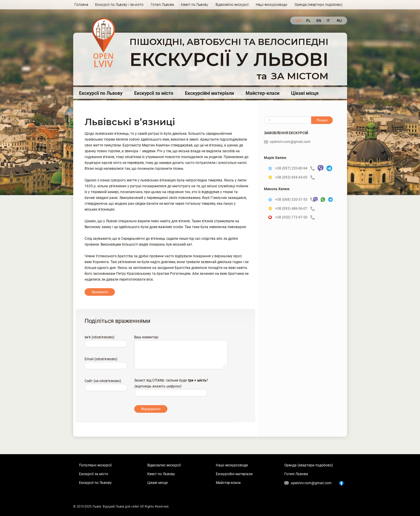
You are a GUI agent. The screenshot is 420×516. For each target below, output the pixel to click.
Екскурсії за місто (154, 93)
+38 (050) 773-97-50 (295, 217)
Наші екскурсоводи (272, 5)
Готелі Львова (162, 5)
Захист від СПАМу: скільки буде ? (171, 380)
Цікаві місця (305, 93)
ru (339, 21)
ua (298, 21)
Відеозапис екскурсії (232, 5)
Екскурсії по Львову (101, 93)
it (328, 21)
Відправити (151, 409)
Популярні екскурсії (95, 465)
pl (308, 21)
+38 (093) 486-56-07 (295, 209)
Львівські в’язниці (130, 122)
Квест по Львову (195, 5)
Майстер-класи (262, 93)
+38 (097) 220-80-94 (295, 168)
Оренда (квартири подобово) (318, 5)
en (319, 21)
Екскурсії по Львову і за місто (119, 5)
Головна (81, 5)
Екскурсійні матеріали (209, 93)
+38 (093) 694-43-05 (295, 177)
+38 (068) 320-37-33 (293, 200)
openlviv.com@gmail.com (287, 142)
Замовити (100, 292)
